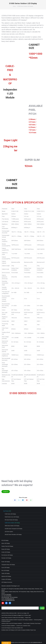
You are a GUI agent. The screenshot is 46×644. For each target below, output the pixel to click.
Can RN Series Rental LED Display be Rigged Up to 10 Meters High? (16, 615)
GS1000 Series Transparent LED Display (13, 529)
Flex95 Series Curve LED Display (12, 517)
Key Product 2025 (7, 511)
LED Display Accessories (7, 582)
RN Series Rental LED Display (11, 520)
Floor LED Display (5, 570)
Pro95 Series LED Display (10, 514)
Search (3, 605)
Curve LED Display (6, 568)
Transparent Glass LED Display (8, 565)
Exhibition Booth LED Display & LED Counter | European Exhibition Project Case (19, 630)
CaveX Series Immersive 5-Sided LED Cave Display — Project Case (16, 618)
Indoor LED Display (6, 543)
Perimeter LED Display (6, 558)
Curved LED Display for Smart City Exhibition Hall (12, 628)
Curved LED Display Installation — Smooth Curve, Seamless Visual (16, 626)
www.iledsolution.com (10, 600)
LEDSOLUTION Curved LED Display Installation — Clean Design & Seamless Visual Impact (21, 623)
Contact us (6, 492)
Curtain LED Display (6, 552)
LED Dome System (9, 532)
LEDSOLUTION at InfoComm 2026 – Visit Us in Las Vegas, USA (15, 613)
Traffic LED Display (6, 573)
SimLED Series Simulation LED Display (13, 535)
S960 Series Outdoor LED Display (12, 526)
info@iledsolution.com (10, 599)
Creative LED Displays (6, 579)
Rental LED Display (6, 549)
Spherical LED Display (6, 576)
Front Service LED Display (7, 555)
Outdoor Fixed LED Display (7, 546)
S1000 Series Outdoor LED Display (12, 523)
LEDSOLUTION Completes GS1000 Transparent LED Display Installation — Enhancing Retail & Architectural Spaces (22, 620)
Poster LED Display (6, 562)
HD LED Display (5, 540)
